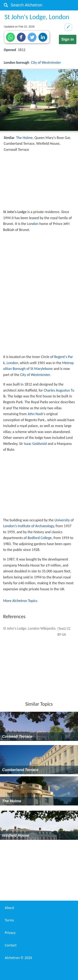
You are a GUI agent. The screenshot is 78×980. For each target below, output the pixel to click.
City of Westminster (46, 62)
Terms (9, 920)
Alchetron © (18, 958)
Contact (11, 945)
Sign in (68, 39)
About (9, 908)
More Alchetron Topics (20, 601)
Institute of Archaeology (36, 526)
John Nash (35, 414)
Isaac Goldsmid (35, 444)
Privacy (10, 933)
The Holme (24, 138)
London (33, 224)
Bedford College (40, 538)
